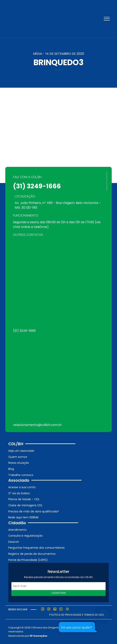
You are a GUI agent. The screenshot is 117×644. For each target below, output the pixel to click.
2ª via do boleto (19, 493)
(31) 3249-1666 (37, 186)
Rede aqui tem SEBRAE (23, 517)
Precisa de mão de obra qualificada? (34, 511)
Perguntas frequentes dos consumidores (36, 548)
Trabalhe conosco (21, 475)
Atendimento (17, 530)
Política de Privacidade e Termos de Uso (77, 615)
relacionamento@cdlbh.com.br (37, 425)
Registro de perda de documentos (32, 554)
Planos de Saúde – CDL (24, 499)
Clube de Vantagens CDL (25, 505)
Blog (11, 469)
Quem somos (18, 457)
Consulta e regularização (26, 536)
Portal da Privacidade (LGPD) (28, 560)
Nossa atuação (19, 463)
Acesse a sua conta (22, 487)
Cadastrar (59, 593)
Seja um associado (21, 451)
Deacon (14, 542)
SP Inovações (38, 636)
